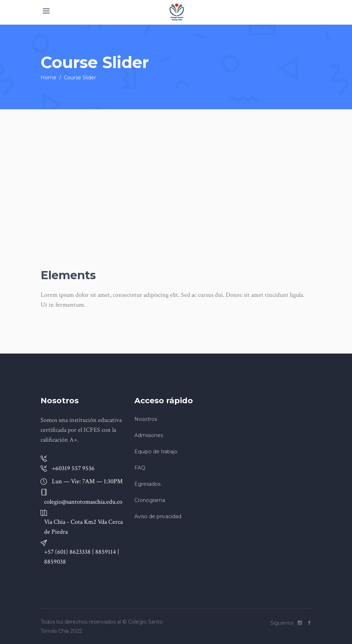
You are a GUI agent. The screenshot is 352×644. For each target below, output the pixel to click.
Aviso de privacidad (158, 516)
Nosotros (146, 419)
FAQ (140, 468)
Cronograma (150, 500)
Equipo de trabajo (156, 452)
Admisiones (149, 435)
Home (48, 78)
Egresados (147, 484)
